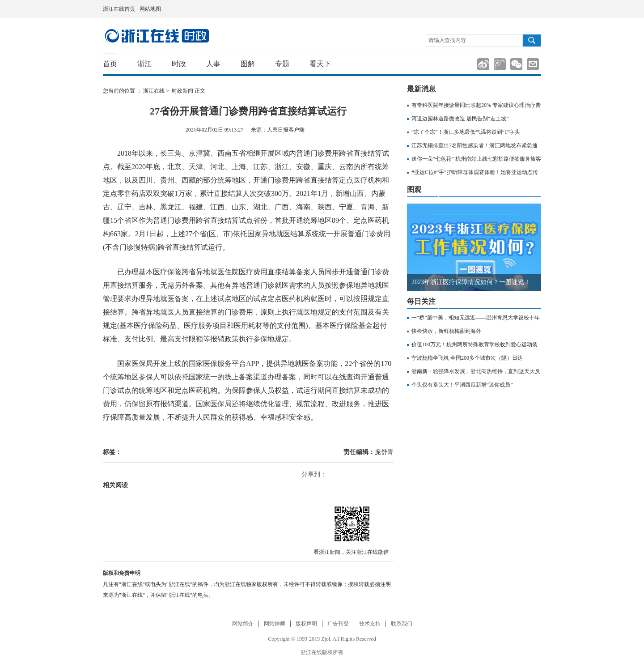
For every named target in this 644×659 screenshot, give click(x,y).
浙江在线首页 (119, 9)
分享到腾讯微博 (500, 64)
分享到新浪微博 (483, 64)
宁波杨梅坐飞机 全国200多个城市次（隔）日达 (467, 358)
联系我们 (402, 624)
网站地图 (150, 9)
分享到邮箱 (533, 64)
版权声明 (306, 624)
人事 (213, 64)
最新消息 (421, 89)
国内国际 (157, 36)
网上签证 (538, 9)
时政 (179, 64)
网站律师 (275, 624)
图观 (414, 189)
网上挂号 (528, 9)
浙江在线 (154, 91)
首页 (110, 64)
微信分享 (351, 523)
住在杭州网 (517, 9)
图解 (248, 64)
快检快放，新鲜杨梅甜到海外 (446, 331)
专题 (282, 64)
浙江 (144, 64)
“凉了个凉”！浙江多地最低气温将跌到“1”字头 (466, 132)
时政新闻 (182, 91)
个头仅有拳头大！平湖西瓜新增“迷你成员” (462, 385)
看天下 (320, 64)
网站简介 (243, 624)
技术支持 (370, 624)
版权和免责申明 (122, 573)
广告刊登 (338, 624)
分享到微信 (516, 64)
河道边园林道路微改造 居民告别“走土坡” (460, 119)
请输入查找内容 (447, 40)
